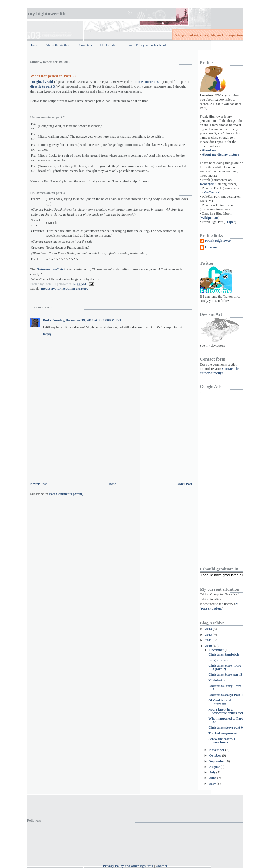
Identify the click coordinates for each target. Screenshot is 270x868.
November (217, 750)
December (217, 650)
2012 (209, 635)
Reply (47, 334)
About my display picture (221, 154)
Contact (161, 866)
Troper (230, 222)
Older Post (184, 484)
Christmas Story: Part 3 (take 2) (225, 667)
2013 (209, 629)
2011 (209, 640)
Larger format (219, 660)
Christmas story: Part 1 (226, 695)
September (217, 761)
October (216, 755)
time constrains (148, 82)
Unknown (212, 247)
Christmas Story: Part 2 (225, 687)
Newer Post (38, 484)
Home (34, 45)
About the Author (58, 45)
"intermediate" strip (51, 269)
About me (209, 150)
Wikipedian (209, 218)
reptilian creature (75, 288)
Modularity (217, 680)
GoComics (212, 192)
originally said (43, 82)
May (213, 784)
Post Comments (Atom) (66, 494)
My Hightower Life (47, 14)
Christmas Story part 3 (225, 674)
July (213, 772)
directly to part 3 (42, 86)
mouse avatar (51, 288)
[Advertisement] (70, 444)
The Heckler (108, 45)
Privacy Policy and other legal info (148, 45)
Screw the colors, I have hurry (222, 740)
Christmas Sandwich (223, 654)
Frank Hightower (218, 241)
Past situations (212, 608)
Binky (47, 320)
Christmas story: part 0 (225, 727)
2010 (209, 646)
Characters (85, 45)
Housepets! (208, 184)
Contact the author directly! (220, 371)
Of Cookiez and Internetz (220, 702)
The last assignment (223, 733)
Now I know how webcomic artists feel (226, 711)
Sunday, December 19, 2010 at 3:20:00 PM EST (88, 320)
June (213, 778)
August (215, 767)
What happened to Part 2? (53, 76)
